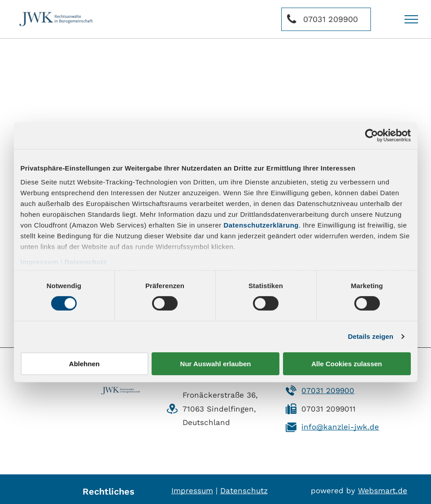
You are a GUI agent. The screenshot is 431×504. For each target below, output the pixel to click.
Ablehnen (84, 364)
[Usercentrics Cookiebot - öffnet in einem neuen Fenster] (372, 135)
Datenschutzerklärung (261, 225)
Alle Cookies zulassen (347, 364)
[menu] (411, 19)
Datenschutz (86, 262)
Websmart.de (383, 491)
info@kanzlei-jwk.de (340, 427)
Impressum (40, 262)
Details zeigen (371, 336)
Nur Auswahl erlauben (216, 364)
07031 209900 (328, 390)
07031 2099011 (329, 409)
